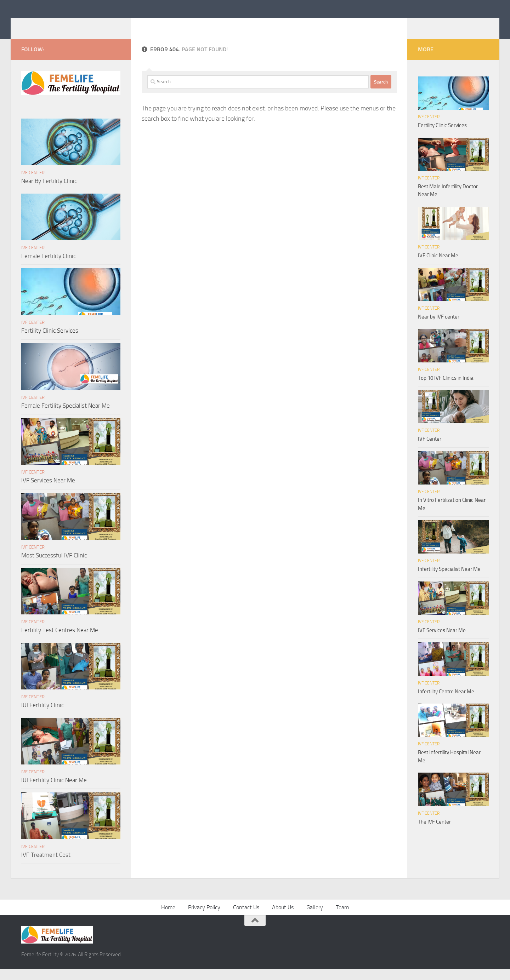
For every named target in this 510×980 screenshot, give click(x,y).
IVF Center (33, 183)
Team (342, 918)
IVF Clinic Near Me (438, 266)
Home (168, 918)
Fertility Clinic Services (50, 341)
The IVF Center (434, 832)
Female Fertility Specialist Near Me (66, 416)
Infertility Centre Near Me (446, 702)
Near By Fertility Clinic (49, 191)
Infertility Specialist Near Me (449, 580)
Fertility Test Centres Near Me (60, 641)
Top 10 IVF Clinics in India (446, 389)
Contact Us (246, 918)
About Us (283, 918)
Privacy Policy (204, 918)
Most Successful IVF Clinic (54, 566)
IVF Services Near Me (48, 491)
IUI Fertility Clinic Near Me (54, 791)
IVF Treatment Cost (46, 865)
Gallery (315, 918)
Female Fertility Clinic (49, 267)
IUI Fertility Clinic (42, 716)
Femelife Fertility (74, 24)
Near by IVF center (439, 327)
